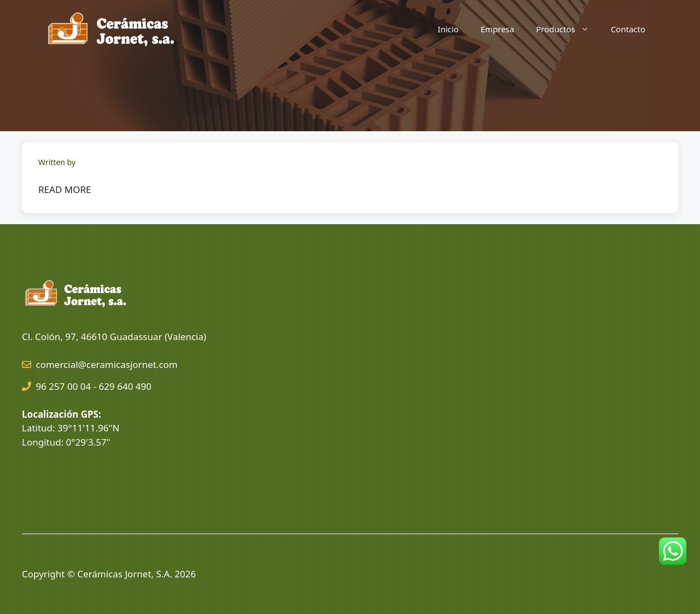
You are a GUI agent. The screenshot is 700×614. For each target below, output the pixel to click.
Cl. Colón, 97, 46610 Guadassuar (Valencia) (114, 337)
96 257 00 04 (64, 386)
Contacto (628, 29)
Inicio (448, 29)
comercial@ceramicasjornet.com (107, 364)
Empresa (498, 29)
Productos (568, 29)
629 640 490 (125, 386)
